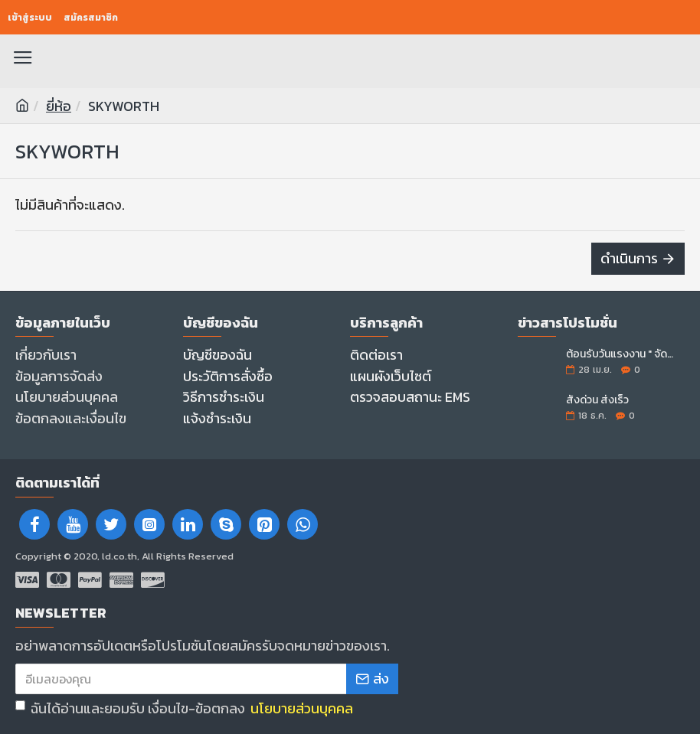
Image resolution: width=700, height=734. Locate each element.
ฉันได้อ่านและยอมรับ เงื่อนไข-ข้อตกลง (185, 708)
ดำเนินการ (629, 258)
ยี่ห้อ (59, 106)
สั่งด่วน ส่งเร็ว (597, 400)
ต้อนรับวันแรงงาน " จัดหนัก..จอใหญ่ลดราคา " (620, 354)
